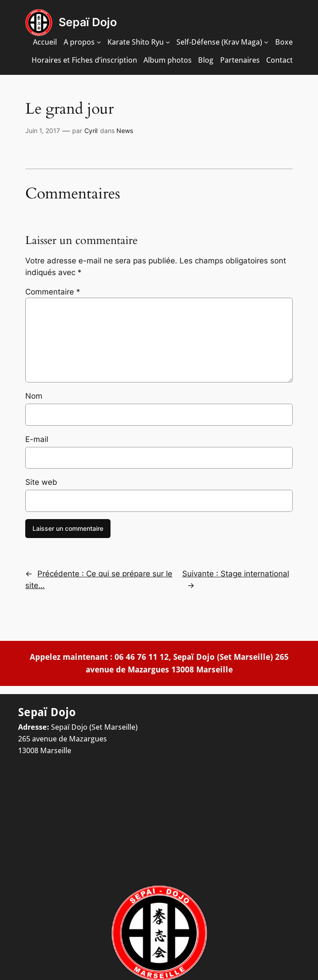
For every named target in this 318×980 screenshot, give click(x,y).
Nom (34, 396)
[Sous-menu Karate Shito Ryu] (168, 42)
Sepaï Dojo (88, 22)
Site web (41, 482)
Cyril (91, 131)
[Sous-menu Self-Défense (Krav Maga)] (266, 42)
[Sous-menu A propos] (99, 42)
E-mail (37, 439)
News (125, 131)
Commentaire (53, 292)
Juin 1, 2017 (43, 131)
